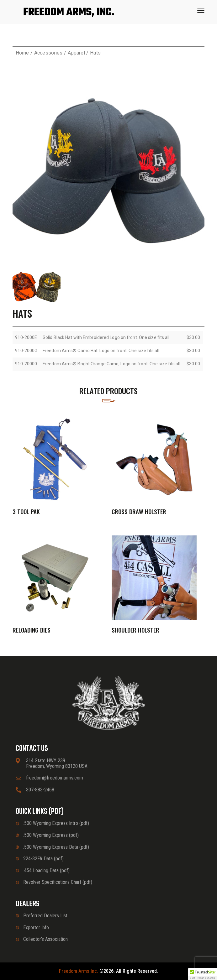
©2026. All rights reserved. (109, 971)
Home (22, 53)
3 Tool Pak (26, 511)
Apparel (76, 53)
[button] (201, 10)
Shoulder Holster (135, 630)
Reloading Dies (32, 630)
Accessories (48, 53)
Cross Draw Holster (139, 511)
